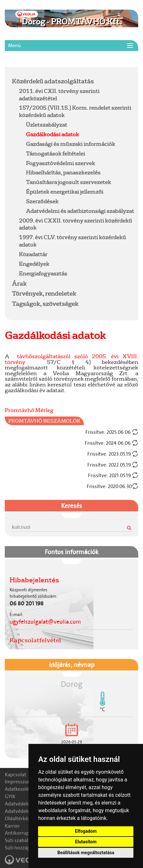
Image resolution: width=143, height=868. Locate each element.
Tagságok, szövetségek (45, 304)
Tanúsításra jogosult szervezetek (68, 182)
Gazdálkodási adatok (52, 134)
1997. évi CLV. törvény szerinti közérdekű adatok (72, 241)
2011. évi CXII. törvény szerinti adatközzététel (59, 95)
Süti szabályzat (21, 840)
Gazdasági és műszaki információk (71, 144)
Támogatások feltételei (56, 153)
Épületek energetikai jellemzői (65, 192)
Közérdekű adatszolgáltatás (53, 81)
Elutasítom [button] (86, 842)
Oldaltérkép (18, 818)
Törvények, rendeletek (44, 293)
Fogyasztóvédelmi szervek (60, 163)
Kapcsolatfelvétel (35, 640)
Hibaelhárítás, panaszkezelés (63, 172)
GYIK (10, 796)
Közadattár (33, 254)
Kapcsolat (16, 775)
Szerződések (42, 201)
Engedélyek (34, 264)
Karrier (12, 826)
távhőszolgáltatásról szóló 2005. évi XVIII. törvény (71, 359)
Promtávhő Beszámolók (44, 421)
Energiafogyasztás (43, 273)
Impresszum (18, 782)
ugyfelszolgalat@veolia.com (45, 622)
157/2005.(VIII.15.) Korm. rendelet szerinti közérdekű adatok (75, 111)
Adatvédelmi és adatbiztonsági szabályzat (80, 211)
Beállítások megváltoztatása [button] (86, 853)
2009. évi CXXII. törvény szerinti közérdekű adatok (75, 224)
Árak (19, 283)
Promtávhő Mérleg (29, 410)
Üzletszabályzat (47, 125)
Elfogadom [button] (86, 831)
